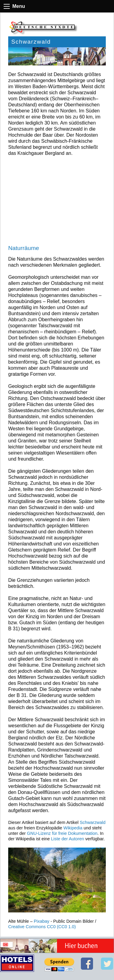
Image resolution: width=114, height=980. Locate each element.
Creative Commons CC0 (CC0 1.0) (42, 927)
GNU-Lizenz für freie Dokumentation (62, 833)
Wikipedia (73, 828)
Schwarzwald (93, 822)
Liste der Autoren (68, 839)
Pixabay (41, 921)
